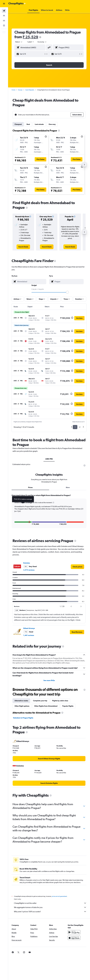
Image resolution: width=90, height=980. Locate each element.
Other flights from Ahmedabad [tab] (46, 765)
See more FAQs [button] (49, 740)
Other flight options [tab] (22, 765)
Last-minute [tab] (39, 124)
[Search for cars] (4, 21)
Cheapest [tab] (18, 124)
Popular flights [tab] (68, 765)
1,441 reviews (29, 694)
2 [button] (80, 427)
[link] (23, 247)
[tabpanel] (49, 571)
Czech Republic (30, 90)
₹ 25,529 (30, 37)
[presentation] (40, 37)
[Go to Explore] (4, 25)
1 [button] (75, 427)
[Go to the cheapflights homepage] (17, 4)
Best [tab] (28, 124)
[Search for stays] (4, 16)
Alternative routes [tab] (21, 760)
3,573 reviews (29, 629)
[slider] (67, 292)
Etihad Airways (29, 687)
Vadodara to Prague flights (23, 777)
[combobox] (42, 42)
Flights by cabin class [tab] (60, 760)
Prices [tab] (30, 543)
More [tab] (68, 543)
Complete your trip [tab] (40, 760)
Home (13, 90)
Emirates (27, 622)
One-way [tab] (52, 124)
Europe (20, 90)
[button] (4, 4)
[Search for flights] (4, 11)
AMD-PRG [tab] (49, 459)
